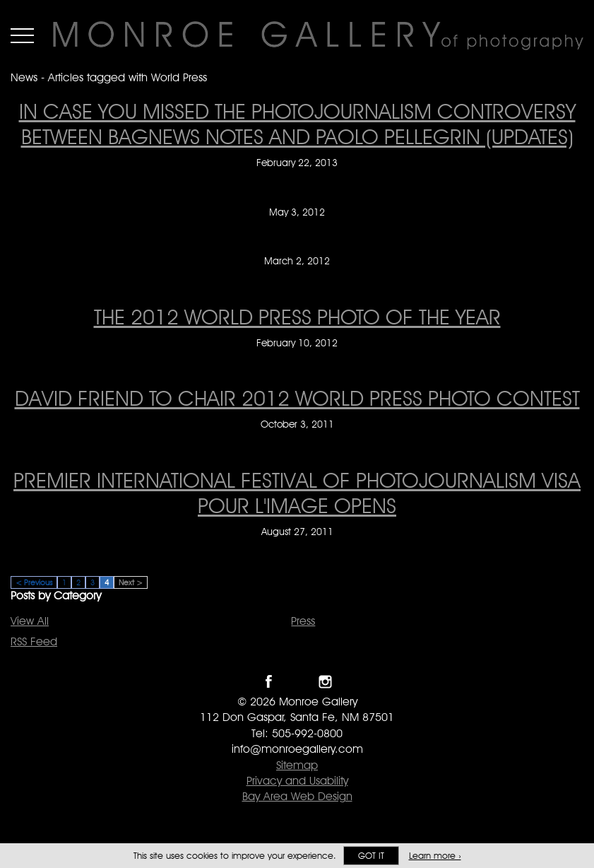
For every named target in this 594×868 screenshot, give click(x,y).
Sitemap (297, 765)
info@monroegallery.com (297, 749)
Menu (22, 35)
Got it (371, 856)
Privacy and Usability (297, 781)
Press (303, 621)
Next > (131, 582)
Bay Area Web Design (297, 796)
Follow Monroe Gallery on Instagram (325, 682)
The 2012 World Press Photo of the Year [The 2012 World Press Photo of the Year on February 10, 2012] (297, 317)
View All (30, 621)
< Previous (34, 582)
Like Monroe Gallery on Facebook (269, 682)
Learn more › (435, 856)
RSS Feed (34, 641)
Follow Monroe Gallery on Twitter (297, 682)
